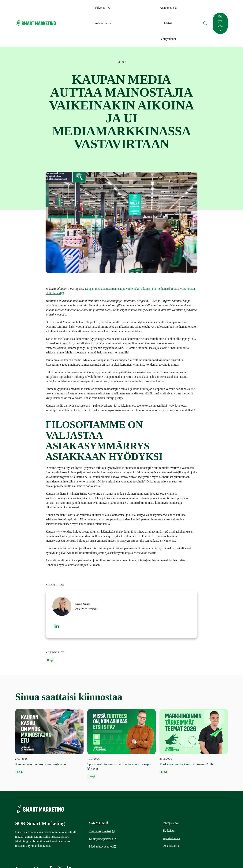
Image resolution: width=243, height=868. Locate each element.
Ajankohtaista (125, 8)
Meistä (164, 8)
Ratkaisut (169, 799)
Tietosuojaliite (220, 859)
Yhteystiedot (180, 8)
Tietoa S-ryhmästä (102, 800)
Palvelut (99, 8)
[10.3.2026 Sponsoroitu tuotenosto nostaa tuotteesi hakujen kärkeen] (121, 713)
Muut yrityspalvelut (103, 808)
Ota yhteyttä (215, 8)
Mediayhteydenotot (103, 815)
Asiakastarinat (146, 8)
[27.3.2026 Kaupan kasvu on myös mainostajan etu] (49, 710)
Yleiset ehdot (199, 859)
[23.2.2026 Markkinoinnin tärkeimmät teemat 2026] (194, 710)
